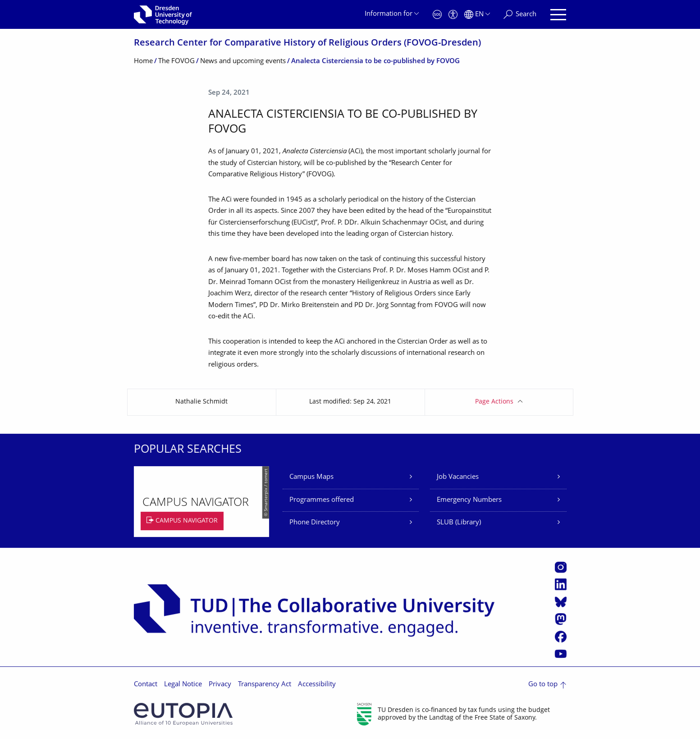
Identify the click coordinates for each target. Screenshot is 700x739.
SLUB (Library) (459, 523)
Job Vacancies (458, 477)
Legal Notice (183, 685)
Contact (146, 685)
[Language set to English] (477, 15)
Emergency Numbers (469, 500)
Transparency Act (265, 685)
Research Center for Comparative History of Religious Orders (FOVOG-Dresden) (307, 44)
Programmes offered (322, 500)
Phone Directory (315, 523)
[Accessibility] (453, 15)
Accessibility (317, 685)
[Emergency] (437, 15)
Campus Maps (311, 477)
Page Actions (494, 402)
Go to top (543, 685)
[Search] (520, 15)
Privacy (220, 685)
